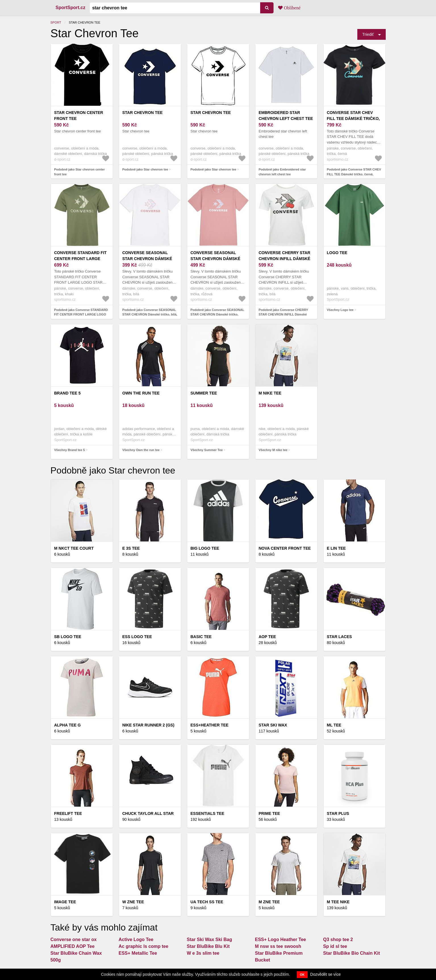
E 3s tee (131, 548)
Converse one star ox (74, 939)
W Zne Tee (133, 902)
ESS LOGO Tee (137, 637)
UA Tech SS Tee (207, 902)
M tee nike (338, 902)
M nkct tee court (74, 548)
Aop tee (267, 637)
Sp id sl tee (335, 946)
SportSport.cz (71, 8)
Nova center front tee (285, 548)
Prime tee (269, 813)
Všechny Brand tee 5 (70, 450)
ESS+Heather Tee (210, 725)
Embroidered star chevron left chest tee (286, 116)
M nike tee (270, 393)
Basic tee (201, 637)
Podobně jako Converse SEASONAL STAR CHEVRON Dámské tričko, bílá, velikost (150, 314)
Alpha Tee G (68, 725)
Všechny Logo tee (340, 310)
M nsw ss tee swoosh (278, 946)
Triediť (368, 34)
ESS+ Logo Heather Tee (281, 939)
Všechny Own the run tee (141, 450)
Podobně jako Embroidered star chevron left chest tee (282, 172)
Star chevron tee (143, 113)
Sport (56, 22)
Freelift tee (68, 813)
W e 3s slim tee (203, 953)
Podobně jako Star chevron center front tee (80, 172)
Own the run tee (141, 393)
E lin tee (336, 548)
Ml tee (334, 725)
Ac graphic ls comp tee (144, 946)
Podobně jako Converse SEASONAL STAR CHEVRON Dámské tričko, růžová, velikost (217, 314)
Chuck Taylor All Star (148, 813)
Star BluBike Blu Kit (208, 946)
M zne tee (269, 902)
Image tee (65, 902)
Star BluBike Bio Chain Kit (352, 953)
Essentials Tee (207, 813)
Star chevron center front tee (79, 116)
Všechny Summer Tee (207, 450)
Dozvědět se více (325, 974)
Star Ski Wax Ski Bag (209, 939)
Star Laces (339, 637)
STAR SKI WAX (273, 725)
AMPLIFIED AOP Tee (73, 946)
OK (302, 975)
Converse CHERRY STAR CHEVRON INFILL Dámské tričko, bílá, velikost (285, 259)
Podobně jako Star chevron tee (145, 169)
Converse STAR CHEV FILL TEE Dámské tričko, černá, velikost (353, 119)
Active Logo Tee (136, 939)
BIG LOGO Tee (205, 548)
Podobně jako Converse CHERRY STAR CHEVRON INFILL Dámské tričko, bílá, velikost (283, 314)
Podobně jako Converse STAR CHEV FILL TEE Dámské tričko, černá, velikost (354, 174)
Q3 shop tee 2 (338, 939)
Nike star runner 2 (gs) (148, 725)
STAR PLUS (338, 813)
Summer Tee (204, 393)
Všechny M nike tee (273, 450)
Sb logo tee (68, 637)
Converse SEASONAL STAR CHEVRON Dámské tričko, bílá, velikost (147, 259)
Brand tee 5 (67, 393)
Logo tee (337, 253)
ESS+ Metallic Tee (138, 953)
